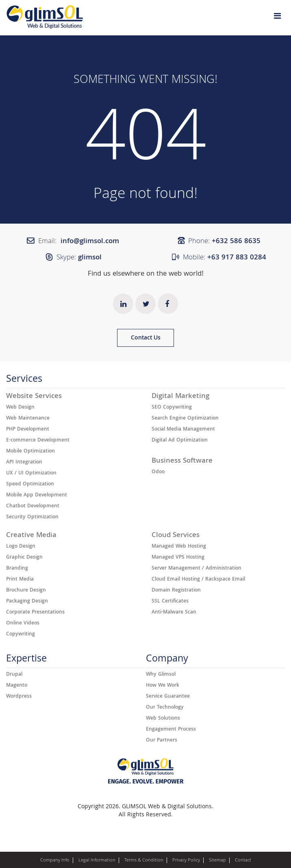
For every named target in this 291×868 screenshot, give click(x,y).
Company (167, 660)
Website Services (34, 397)
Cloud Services (176, 536)
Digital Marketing (180, 397)
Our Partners (162, 741)
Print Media (20, 580)
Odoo (158, 472)
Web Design (20, 408)
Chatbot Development (33, 507)
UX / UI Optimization (31, 474)
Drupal (14, 675)
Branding (17, 569)
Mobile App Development (37, 496)
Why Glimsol (161, 675)
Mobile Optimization (30, 452)
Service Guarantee (168, 697)
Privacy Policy (186, 861)
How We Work (163, 686)
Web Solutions (163, 719)
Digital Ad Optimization (180, 441)
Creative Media (31, 536)
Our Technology (165, 708)
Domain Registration (176, 591)
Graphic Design (24, 558)
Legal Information (97, 861)
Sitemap (217, 861)
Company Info (55, 861)
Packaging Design (27, 602)
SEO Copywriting (172, 408)
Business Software (182, 461)
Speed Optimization (30, 485)
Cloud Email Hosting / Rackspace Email (198, 580)
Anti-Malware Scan (174, 613)
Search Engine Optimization (185, 419)
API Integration (24, 463)
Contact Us (146, 338)
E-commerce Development (38, 441)
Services (24, 381)
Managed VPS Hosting (178, 558)
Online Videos (23, 624)
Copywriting (21, 635)
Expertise (26, 660)
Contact (243, 861)
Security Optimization (32, 518)
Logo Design (21, 547)
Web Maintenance (28, 419)
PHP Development (28, 430)
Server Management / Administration (197, 569)
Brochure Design (26, 591)
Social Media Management (183, 430)
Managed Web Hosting (179, 547)
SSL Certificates (170, 602)
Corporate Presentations (35, 613)
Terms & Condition (144, 861)
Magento (17, 686)
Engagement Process (171, 730)
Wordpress (19, 697)
